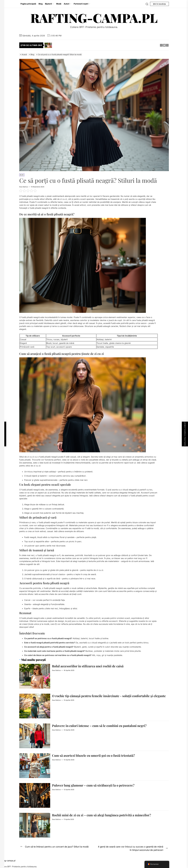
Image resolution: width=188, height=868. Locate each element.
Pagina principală (28, 4)
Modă (59, 4)
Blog (41, 4)
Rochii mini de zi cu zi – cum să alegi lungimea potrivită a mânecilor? (107, 815)
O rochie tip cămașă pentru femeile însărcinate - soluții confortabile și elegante (108, 698)
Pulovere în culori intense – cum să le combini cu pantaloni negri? (105, 725)
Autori (67, 4)
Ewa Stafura (24, 187)
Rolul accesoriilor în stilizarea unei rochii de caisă (92, 666)
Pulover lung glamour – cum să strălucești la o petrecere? (97, 785)
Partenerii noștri (82, 4)
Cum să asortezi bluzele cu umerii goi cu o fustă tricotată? (98, 755)
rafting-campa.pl (94, 18)
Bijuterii (49, 4)
